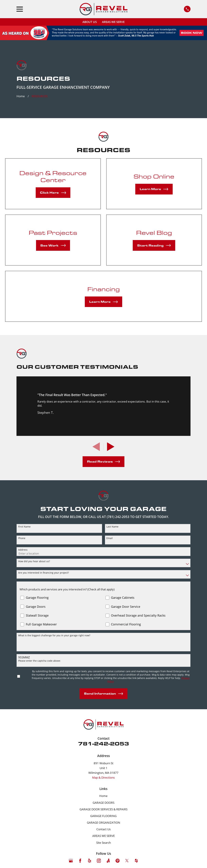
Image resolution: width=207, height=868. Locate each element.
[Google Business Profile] (71, 861)
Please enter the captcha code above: (39, 661)
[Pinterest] (118, 861)
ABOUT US (90, 22)
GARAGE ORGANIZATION (103, 823)
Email (110, 538)
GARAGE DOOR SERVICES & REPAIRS (103, 809)
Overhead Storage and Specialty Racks (138, 616)
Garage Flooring (37, 598)
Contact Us (103, 829)
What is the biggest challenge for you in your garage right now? (54, 636)
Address (23, 550)
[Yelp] (90, 861)
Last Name (112, 527)
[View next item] (111, 447)
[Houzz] (136, 861)
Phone (22, 538)
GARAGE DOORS (103, 803)
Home (103, 796)
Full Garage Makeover (41, 624)
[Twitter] (127, 861)
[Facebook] (80, 861)
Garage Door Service (126, 607)
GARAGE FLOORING (103, 816)
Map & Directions (103, 777)
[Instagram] (99, 861)
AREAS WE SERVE (113, 22)
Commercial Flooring (126, 624)
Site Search (103, 843)
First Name (24, 527)
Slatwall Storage (37, 616)
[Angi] (108, 861)
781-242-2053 (103, 743)
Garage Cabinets (123, 598)
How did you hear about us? (34, 561)
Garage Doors (36, 607)
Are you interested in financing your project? (44, 573)
